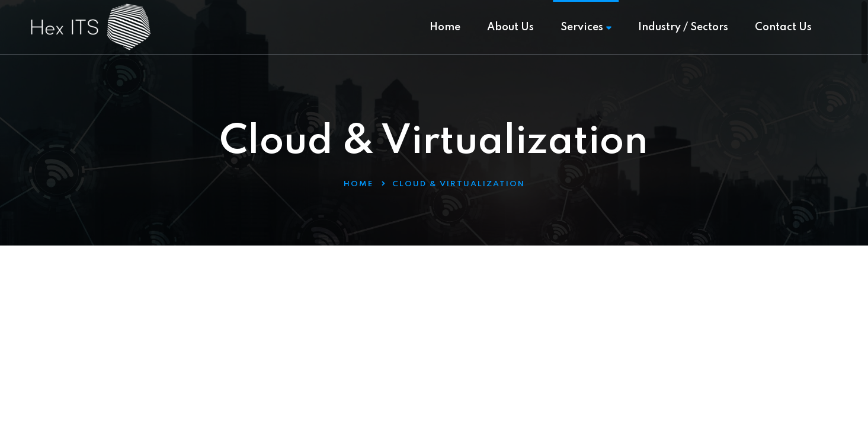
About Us (510, 27)
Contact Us (783, 27)
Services (586, 27)
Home (445, 27)
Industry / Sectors (683, 27)
